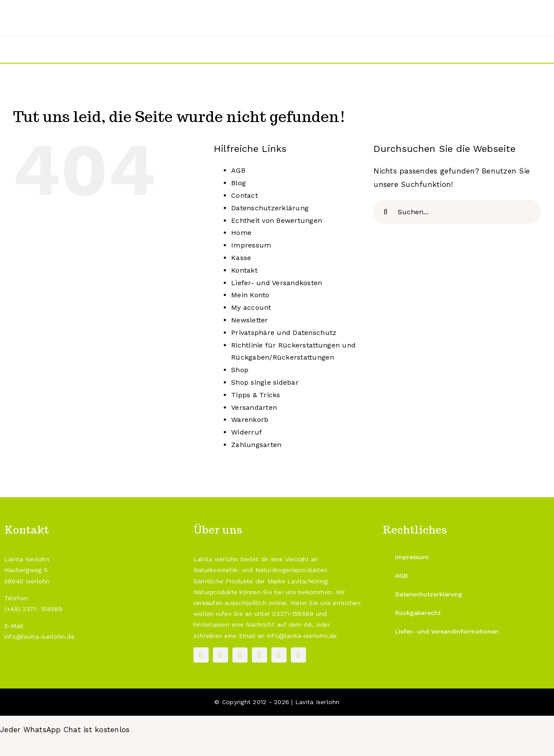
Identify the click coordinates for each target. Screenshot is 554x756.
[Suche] (385, 212)
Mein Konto (250, 295)
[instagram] (221, 655)
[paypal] (259, 655)
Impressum (251, 245)
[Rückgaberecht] (418, 613)
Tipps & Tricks (256, 395)
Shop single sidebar (265, 382)
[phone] (298, 655)
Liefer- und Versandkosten (277, 283)
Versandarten (254, 407)
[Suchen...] (457, 212)
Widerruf (246, 432)
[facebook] (201, 655)
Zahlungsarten (256, 445)
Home (241, 233)
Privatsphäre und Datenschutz (284, 333)
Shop (240, 370)
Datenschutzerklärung (270, 208)
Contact (245, 195)
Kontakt (244, 270)
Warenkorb (250, 420)
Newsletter (250, 320)
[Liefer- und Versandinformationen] (447, 632)
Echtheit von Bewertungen (277, 220)
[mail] (279, 655)
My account (251, 307)
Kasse (241, 258)
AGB (238, 170)
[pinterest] (240, 655)
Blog (238, 183)
